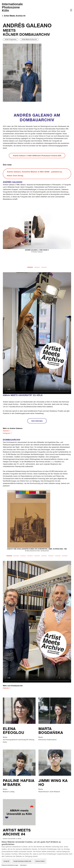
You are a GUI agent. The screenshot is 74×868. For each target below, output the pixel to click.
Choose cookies (40, 861)
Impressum (23, 865)
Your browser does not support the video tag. (37, 333)
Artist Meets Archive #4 (15, 16)
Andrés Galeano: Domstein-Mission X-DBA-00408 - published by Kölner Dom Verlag (35, 174)
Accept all (6, 861)
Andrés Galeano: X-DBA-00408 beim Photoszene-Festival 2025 (37, 156)
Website (6, 431)
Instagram (7, 433)
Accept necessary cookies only (22, 861)
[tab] (30, 267)
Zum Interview (37, 421)
